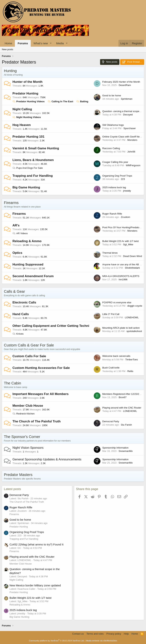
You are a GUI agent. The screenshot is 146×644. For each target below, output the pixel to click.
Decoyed (128, 115)
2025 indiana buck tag (114, 187)
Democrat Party (111, 421)
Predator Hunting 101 (28, 137)
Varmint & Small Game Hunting (36, 148)
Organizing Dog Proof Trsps (117, 176)
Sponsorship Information (115, 448)
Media (60, 43)
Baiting (82, 101)
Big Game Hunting (26, 187)
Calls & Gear (14, 291)
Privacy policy (114, 634)
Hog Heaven (22, 125)
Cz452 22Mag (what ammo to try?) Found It (36, 544)
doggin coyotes (135, 306)
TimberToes (132, 360)
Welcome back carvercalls (116, 356)
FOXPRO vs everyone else (117, 302)
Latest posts (12, 489)
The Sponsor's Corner (22, 437)
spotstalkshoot (134, 331)
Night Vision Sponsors (28, 448)
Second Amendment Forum (33, 276)
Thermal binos (110, 253)
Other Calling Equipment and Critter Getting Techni (51, 326)
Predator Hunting (25, 93)
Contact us (78, 634)
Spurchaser (129, 128)
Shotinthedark (132, 268)
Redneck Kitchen (24, 414)
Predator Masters (18, 475)
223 (123, 179)
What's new (41, 43)
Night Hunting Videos (27, 117)
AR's (16, 225)
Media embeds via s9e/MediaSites (102, 641)
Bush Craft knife (111, 368)
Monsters (132, 140)
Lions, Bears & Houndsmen (33, 160)
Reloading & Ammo (27, 241)
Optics (17, 253)
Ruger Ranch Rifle (112, 214)
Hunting (10, 71)
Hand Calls (21, 314)
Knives (18, 334)
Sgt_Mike (128, 244)
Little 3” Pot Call (111, 314)
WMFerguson (133, 165)
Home (8, 43)
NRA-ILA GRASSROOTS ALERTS (121, 276)
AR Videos (20, 233)
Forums (23, 43)
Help (126, 634)
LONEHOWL (132, 317)
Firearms (11, 203)
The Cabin (12, 383)
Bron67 (123, 397)
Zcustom (126, 217)
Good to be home (112, 96)
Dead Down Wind (133, 256)
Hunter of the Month (27, 82)
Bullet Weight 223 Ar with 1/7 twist (121, 241)
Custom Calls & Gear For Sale (29, 345)
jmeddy (127, 191)
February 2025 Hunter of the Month (121, 82)
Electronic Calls (24, 302)
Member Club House (28, 406)
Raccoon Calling (111, 148)
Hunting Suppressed (28, 264)
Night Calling (22, 109)
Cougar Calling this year (115, 162)
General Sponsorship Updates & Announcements (47, 459)
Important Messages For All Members (41, 394)
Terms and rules (95, 634)
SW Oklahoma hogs (113, 125)
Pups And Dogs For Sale (28, 168)
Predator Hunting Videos (29, 101)
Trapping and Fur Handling (33, 176)
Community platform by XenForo (57, 641)
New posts (8, 49)
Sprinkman (127, 99)
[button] (51, 43)
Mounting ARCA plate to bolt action (121, 328)
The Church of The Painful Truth (37, 421)
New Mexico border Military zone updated (35, 585)
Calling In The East (60, 101)
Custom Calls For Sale (29, 356)
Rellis (130, 371)
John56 (131, 152)
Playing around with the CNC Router (122, 408)
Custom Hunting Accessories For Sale (41, 368)
